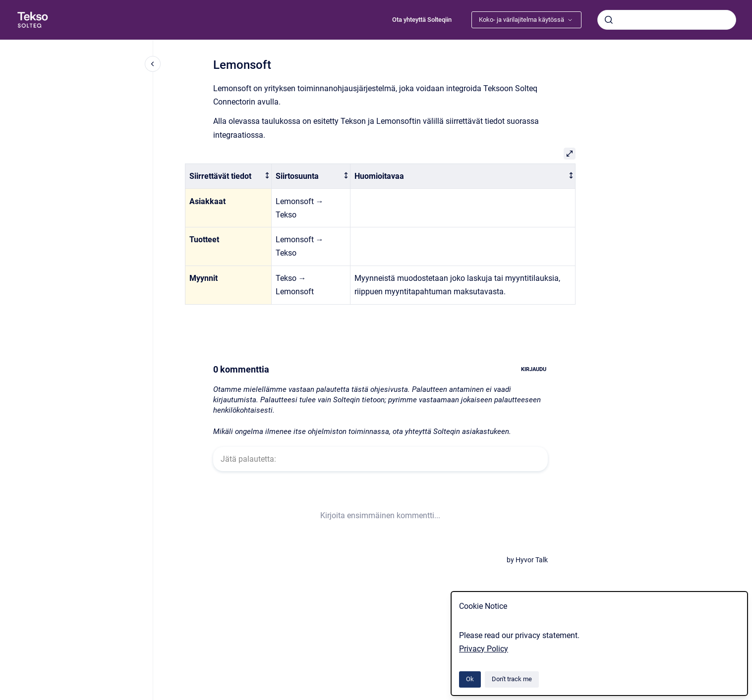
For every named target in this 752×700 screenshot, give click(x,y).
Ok (470, 679)
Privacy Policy (484, 649)
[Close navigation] (153, 64)
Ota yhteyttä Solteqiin (422, 20)
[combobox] (667, 20)
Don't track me (512, 679)
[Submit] (609, 20)
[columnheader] (229, 176)
